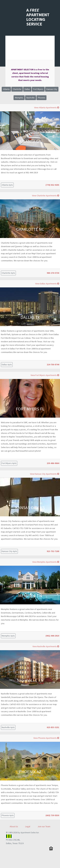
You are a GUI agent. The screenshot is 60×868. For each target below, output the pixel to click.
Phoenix (41, 98)
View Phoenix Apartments (46, 738)
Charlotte (17, 89)
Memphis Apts (8, 636)
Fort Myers (38, 89)
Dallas (27, 89)
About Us (14, 826)
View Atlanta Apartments (47, 107)
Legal (28, 826)
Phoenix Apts (8, 815)
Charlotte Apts (8, 273)
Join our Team (44, 826)
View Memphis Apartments (46, 562)
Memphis (19, 98)
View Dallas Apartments (47, 284)
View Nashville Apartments (46, 646)
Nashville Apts (8, 727)
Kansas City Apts (9, 551)
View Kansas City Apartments (45, 474)
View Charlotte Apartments (46, 196)
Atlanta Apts (7, 185)
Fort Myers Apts (9, 463)
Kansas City (52, 89)
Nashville (31, 98)
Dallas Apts (7, 364)
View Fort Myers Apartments (45, 375)
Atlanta (6, 89)
